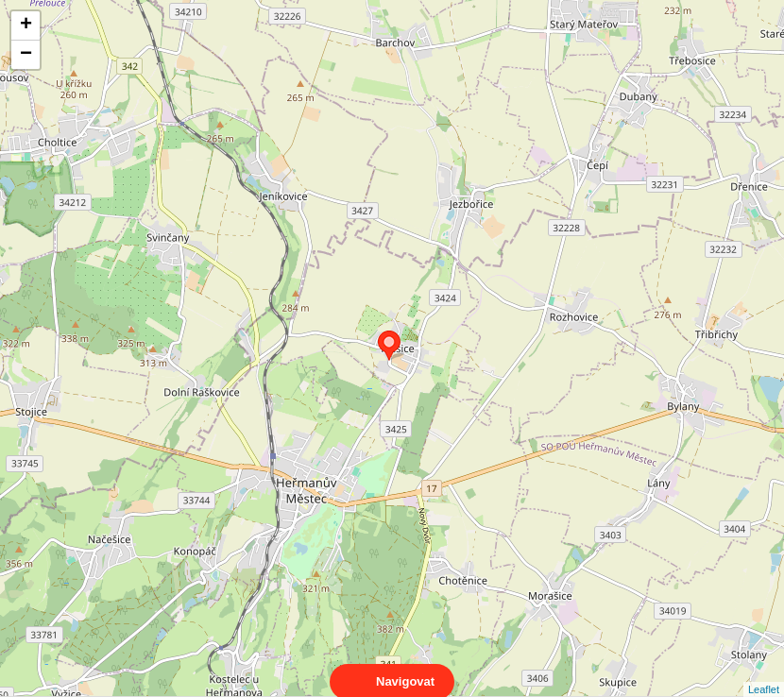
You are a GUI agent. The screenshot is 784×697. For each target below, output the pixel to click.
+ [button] (26, 25)
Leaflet (764, 672)
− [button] (26, 55)
